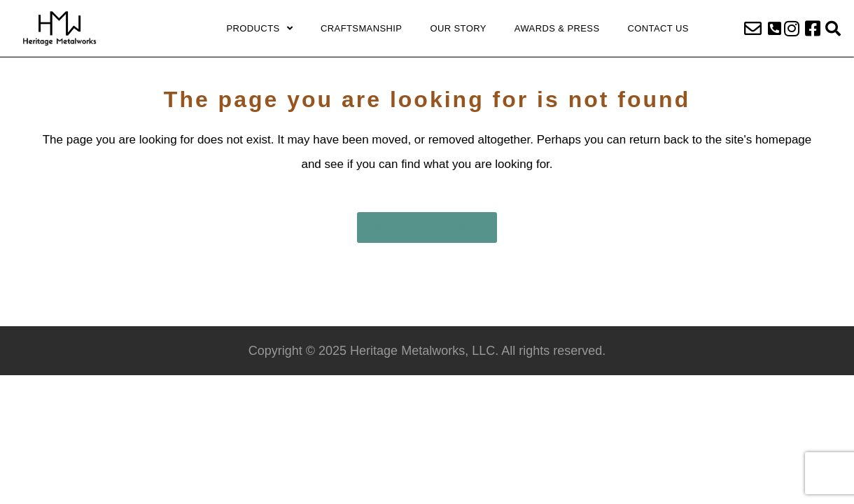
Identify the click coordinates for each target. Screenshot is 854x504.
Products (259, 29)
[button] (775, 29)
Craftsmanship (361, 28)
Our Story (458, 28)
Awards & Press (557, 28)
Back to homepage (427, 227)
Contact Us (658, 28)
